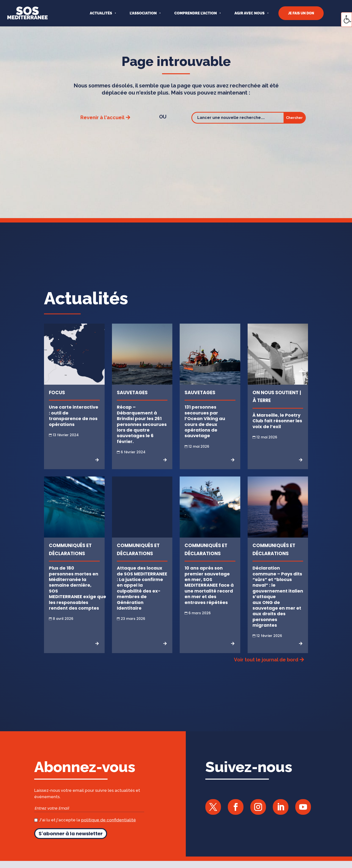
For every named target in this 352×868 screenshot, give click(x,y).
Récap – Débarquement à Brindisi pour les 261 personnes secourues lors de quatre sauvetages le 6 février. (142, 424)
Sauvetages (132, 393)
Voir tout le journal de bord (266, 660)
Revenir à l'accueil (102, 117)
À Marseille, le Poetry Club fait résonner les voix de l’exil (277, 421)
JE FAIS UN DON (301, 13)
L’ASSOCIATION (143, 13)
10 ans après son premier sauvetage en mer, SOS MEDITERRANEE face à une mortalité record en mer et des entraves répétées (209, 585)
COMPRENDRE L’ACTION (196, 13)
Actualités (101, 13)
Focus (57, 393)
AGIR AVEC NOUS (249, 13)
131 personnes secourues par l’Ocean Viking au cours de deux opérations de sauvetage (205, 421)
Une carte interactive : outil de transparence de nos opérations (74, 416)
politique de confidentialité (109, 820)
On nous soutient (275, 393)
